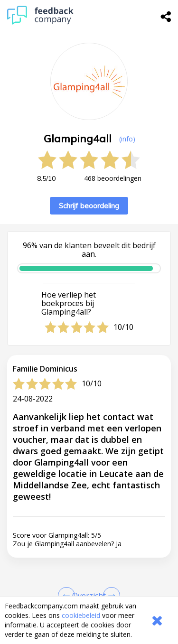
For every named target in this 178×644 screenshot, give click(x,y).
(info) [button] (127, 139)
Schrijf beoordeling (89, 206)
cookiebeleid (81, 615)
